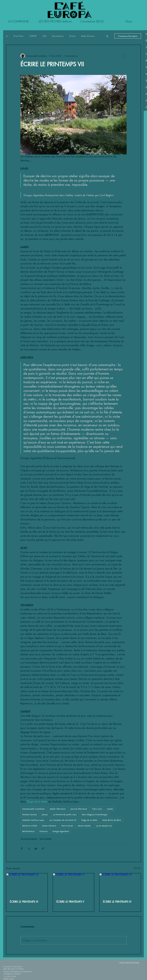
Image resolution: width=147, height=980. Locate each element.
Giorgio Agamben (61, 831)
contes (110, 809)
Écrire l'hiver (19, 36)
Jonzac (45, 814)
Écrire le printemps (29, 839)
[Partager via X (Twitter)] (29, 848)
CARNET (33, 36)
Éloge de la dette (89, 820)
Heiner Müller (84, 826)
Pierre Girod (67, 826)
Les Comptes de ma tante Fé (63, 820)
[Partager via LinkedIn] (36, 848)
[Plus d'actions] (125, 56)
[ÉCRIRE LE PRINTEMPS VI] (27, 885)
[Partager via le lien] (43, 848)
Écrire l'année (46, 839)
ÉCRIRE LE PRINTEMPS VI (24, 902)
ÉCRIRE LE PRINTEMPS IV (117, 902)
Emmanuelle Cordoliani (34, 809)
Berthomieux (28, 831)
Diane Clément (49, 826)
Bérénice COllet (30, 826)
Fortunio (43, 831)
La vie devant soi (104, 826)
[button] (107, 36)
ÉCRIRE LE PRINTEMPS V (70, 902)
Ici (7, 36)
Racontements (58, 36)
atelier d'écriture (58, 809)
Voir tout (137, 868)
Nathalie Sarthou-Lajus (33, 820)
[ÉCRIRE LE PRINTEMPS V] (74, 885)
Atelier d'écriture (88, 36)
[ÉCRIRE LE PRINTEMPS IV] (120, 885)
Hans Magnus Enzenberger (95, 814)
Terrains (72, 36)
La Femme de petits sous (65, 814)
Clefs (44, 36)
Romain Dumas (30, 814)
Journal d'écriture (79, 809)
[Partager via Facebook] (22, 848)
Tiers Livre (97, 809)
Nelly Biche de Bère (112, 820)
